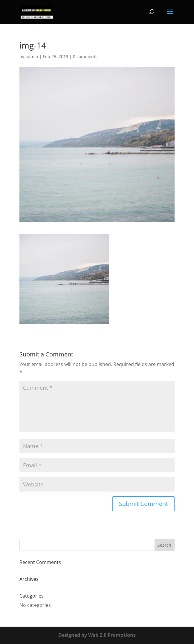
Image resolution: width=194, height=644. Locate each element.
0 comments (85, 56)
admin (32, 56)
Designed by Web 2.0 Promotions (97, 635)
